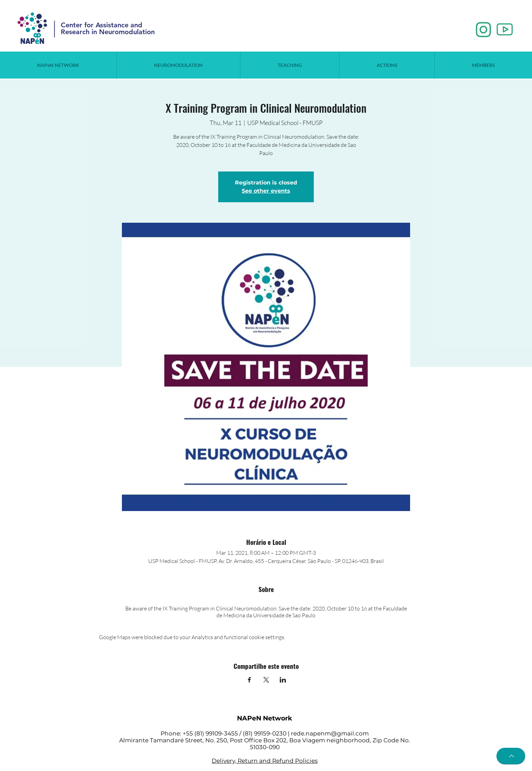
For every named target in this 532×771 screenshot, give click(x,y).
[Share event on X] (266, 680)
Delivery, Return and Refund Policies (265, 761)
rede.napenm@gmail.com (330, 733)
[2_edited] (505, 30)
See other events (266, 191)
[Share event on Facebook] (249, 680)
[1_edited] (484, 30)
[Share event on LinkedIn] (283, 680)
